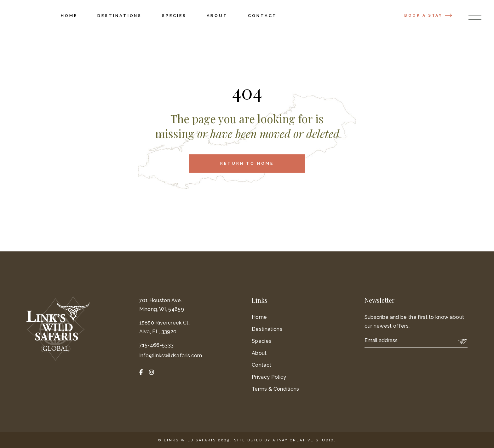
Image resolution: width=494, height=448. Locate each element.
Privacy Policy (269, 377)
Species (261, 341)
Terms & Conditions (276, 389)
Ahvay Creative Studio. (304, 440)
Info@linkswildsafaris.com (171, 356)
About (259, 353)
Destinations (267, 329)
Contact (261, 365)
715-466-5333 (157, 345)
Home (259, 317)
